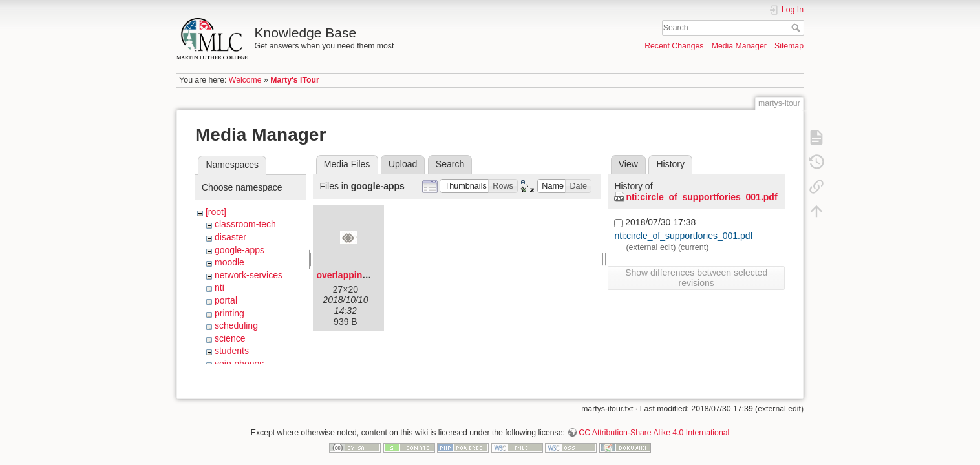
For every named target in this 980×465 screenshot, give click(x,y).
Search (797, 28)
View (628, 164)
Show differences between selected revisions (696, 278)
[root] (216, 212)
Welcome (245, 80)
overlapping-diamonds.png (374, 275)
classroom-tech (245, 224)
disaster (230, 237)
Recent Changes (674, 46)
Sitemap (789, 46)
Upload (403, 164)
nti (219, 287)
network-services (249, 275)
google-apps (240, 250)
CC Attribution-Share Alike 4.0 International (654, 422)
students (232, 351)
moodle (229, 262)
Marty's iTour (295, 80)
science (230, 338)
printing (229, 313)
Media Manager (739, 46)
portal (226, 300)
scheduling (236, 325)
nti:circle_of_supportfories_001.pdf (701, 197)
